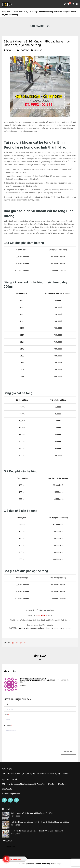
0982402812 (50, 233)
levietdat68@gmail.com (11, 794)
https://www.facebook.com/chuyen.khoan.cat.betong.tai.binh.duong (44, 628)
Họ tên (7, 704)
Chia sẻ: (7, 643)
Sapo (59, 864)
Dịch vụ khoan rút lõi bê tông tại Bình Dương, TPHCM (32, 813)
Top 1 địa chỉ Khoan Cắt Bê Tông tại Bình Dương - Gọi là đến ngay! (37, 831)
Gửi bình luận (68, 751)
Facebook (10, 847)
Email (6, 715)
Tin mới (6, 809)
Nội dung (8, 725)
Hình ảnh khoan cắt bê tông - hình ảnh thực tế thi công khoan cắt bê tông (40, 822)
